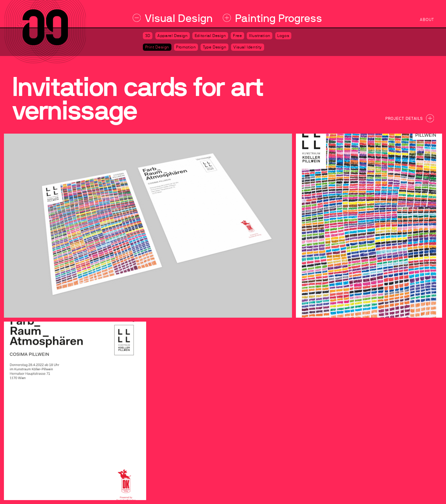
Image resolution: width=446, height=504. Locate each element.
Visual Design (173, 18)
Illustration (260, 36)
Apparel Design (173, 36)
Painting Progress (272, 18)
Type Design (215, 47)
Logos (283, 36)
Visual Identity (248, 47)
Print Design (157, 47)
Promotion (186, 47)
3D (148, 36)
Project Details (410, 118)
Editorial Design (210, 36)
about (427, 20)
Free (237, 36)
